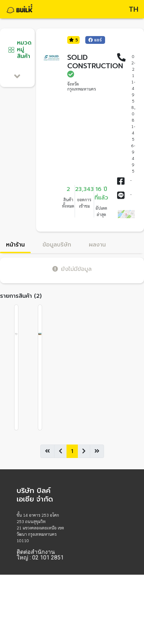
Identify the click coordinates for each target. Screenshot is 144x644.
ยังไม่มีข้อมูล (72, 269)
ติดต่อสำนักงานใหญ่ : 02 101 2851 (40, 555)
